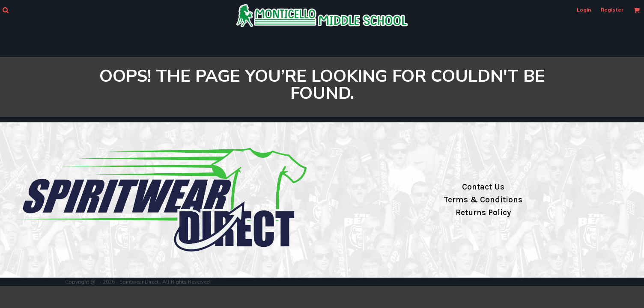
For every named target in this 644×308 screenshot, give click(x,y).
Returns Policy (483, 213)
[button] (5, 10)
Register (612, 10)
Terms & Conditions (483, 200)
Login (584, 10)
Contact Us (483, 187)
